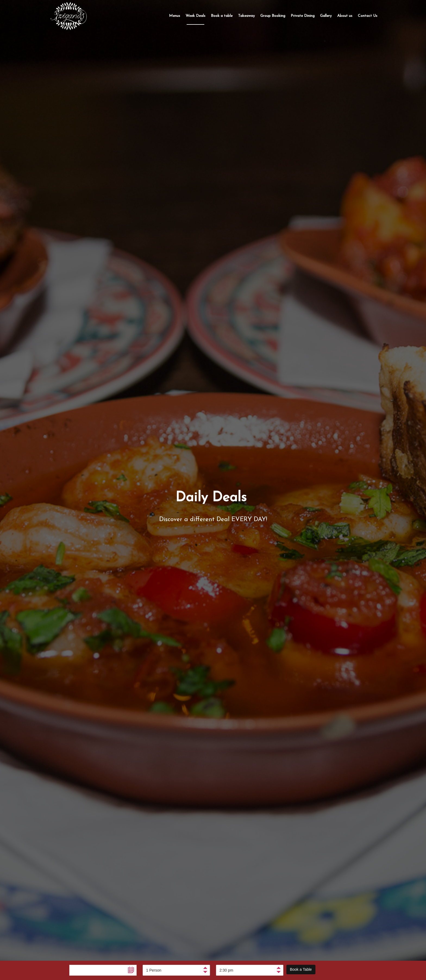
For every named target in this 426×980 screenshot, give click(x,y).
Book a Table (301, 969)
